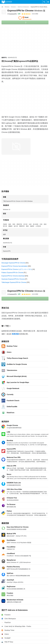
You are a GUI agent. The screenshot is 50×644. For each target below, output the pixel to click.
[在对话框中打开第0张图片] (16, 147)
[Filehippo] (7, 2)
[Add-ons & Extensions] (23, 7)
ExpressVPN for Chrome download (13, 276)
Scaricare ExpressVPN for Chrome (13, 279)
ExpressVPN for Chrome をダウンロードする (17, 269)
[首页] (2, 7)
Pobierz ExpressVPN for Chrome (12, 273)
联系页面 (15, 334)
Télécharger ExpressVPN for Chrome (14, 282)
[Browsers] (13, 7)
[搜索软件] (44, 2)
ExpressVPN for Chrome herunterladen (15, 266)
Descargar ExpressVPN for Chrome (13, 263)
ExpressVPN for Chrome (26, 11)
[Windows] (7, 7)
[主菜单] (48, 2)
